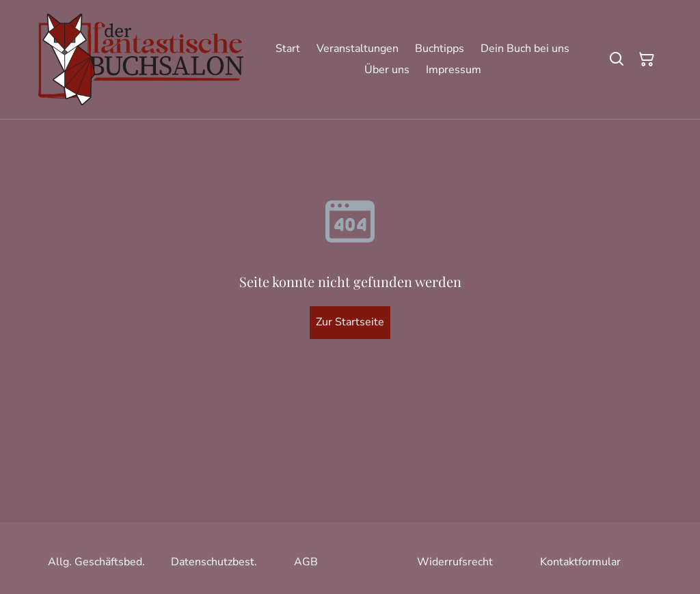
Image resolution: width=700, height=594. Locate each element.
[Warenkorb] (647, 59)
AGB (306, 562)
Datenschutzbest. (214, 562)
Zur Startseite (350, 322)
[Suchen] (617, 59)
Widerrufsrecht (455, 562)
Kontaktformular (580, 562)
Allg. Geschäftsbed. (96, 562)
